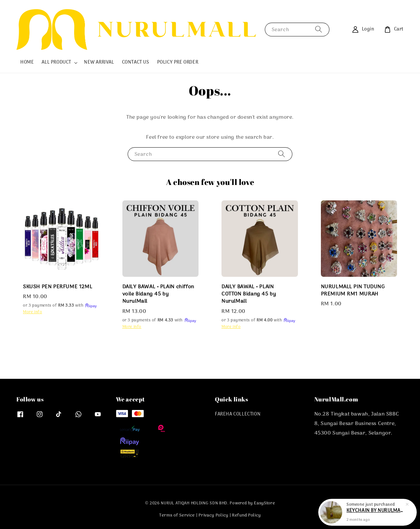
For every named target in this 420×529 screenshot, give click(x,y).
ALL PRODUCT (56, 63)
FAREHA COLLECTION (238, 415)
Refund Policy (246, 515)
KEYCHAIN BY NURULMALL (375, 512)
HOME (27, 62)
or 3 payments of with (60, 306)
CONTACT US (136, 62)
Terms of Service (177, 515)
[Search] (319, 29)
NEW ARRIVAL (99, 62)
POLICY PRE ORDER (178, 62)
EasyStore (264, 503)
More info (32, 312)
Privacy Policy (213, 515)
